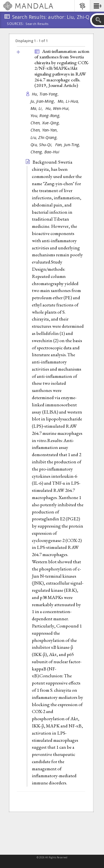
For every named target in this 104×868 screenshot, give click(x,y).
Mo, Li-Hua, (69, 101)
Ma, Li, (37, 108)
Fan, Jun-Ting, (68, 145)
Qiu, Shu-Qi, (42, 145)
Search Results (37, 24)
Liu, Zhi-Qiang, (45, 137)
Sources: (16, 24)
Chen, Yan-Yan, (45, 130)
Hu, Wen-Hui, (58, 108)
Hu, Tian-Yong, (46, 94)
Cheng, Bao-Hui (45, 152)
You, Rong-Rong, (46, 116)
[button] (97, 6)
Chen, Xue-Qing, (46, 123)
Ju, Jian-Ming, (43, 101)
